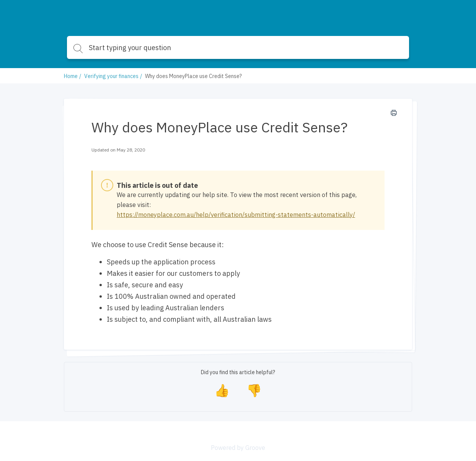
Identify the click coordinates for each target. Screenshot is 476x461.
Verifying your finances (111, 76)
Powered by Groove (238, 448)
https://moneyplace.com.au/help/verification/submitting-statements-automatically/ (236, 214)
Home (71, 76)
